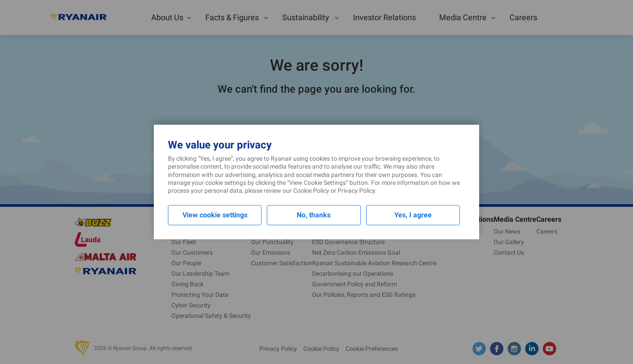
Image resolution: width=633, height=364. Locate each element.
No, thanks (314, 215)
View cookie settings (215, 215)
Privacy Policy (356, 191)
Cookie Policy (311, 191)
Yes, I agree (413, 215)
